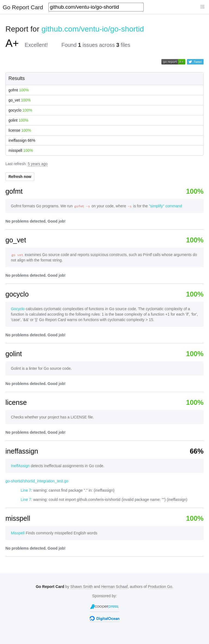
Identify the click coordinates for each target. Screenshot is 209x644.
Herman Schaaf (114, 587)
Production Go (160, 587)
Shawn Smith (81, 587)
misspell (21, 150)
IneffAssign (20, 466)
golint (18, 120)
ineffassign (22, 140)
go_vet (20, 100)
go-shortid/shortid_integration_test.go (37, 481)
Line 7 (26, 490)
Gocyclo (18, 309)
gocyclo (20, 110)
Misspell (18, 533)
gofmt (19, 90)
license (20, 130)
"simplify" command (165, 206)
